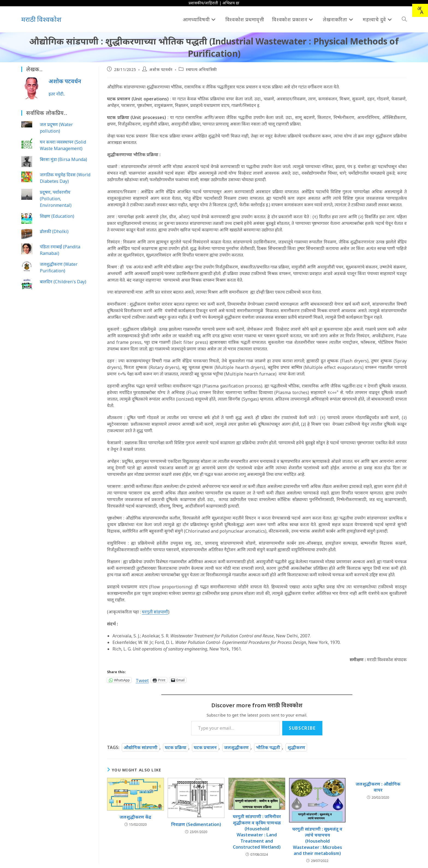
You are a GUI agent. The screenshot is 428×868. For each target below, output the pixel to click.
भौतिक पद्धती (268, 747)
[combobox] (420, 10)
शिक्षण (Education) (57, 216)
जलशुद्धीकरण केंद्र (135, 817)
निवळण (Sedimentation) (196, 824)
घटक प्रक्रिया (176, 747)
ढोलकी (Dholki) (54, 231)
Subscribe (302, 728)
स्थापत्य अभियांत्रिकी (201, 69)
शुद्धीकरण (296, 747)
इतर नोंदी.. (57, 94)
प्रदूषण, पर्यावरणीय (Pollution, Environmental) (56, 199)
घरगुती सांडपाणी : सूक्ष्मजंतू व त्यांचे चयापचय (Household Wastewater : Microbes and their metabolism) (317, 841)
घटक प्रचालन (205, 747)
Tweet (142, 680)
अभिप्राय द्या (231, 3)
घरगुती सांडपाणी (155, 612)
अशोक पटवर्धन (161, 69)
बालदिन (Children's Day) (63, 282)
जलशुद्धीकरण (236, 747)
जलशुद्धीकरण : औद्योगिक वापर (378, 787)
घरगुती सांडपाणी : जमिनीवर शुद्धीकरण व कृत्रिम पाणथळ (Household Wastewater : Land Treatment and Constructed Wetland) (257, 832)
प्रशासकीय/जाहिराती (203, 3)
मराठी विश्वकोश (41, 19)
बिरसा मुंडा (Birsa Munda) (63, 159)
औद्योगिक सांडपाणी (141, 747)
